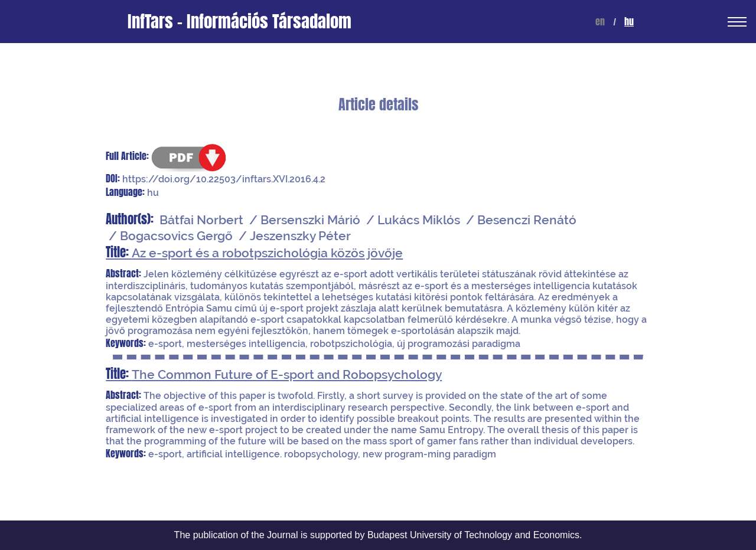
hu (629, 22)
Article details (378, 105)
